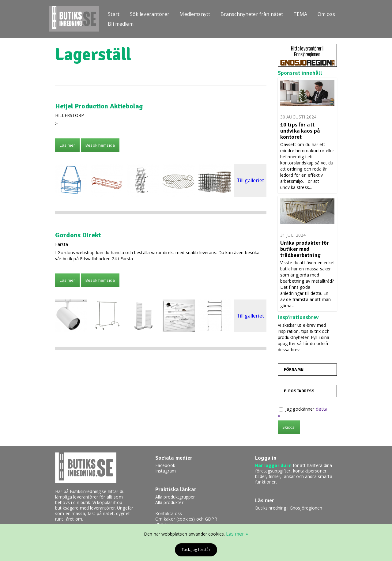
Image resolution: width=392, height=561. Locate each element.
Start (115, 13)
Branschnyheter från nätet (256, 13)
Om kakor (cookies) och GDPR (186, 519)
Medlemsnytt (198, 13)
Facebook (165, 465)
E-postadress (298, 391)
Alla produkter (169, 502)
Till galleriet (250, 181)
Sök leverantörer (152, 13)
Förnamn (293, 370)
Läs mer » (237, 533)
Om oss (333, 13)
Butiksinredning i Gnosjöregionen (288, 508)
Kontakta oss (169, 513)
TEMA (306, 13)
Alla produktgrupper (175, 497)
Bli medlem (122, 24)
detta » (323, 409)
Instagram (166, 471)
